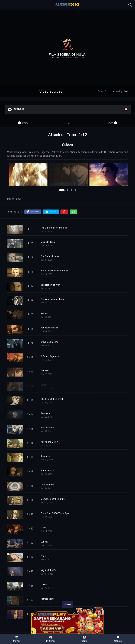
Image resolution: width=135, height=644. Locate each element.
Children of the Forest (52, 399)
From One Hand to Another (54, 271)
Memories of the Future (53, 499)
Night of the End (49, 570)
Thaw (43, 528)
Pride (43, 556)
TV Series (51, 639)
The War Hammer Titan (52, 299)
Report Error (104, 91)
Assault (44, 313)
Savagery (45, 413)
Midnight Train (48, 242)
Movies (17, 639)
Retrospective (48, 599)
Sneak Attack (47, 470)
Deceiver (45, 371)
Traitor (44, 585)
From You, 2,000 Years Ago (55, 513)
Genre (84, 639)
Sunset (44, 542)
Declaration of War (50, 285)
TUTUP (68, 605)
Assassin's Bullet (49, 328)
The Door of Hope (50, 256)
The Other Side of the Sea (54, 228)
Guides (44, 385)
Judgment (46, 456)
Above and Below (49, 442)
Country (118, 639)
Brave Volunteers (49, 342)
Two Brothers (47, 485)
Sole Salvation (48, 428)
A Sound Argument (50, 356)
